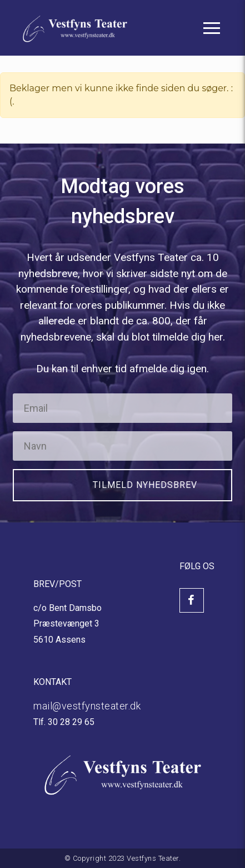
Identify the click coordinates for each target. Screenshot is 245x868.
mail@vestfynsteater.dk (87, 706)
